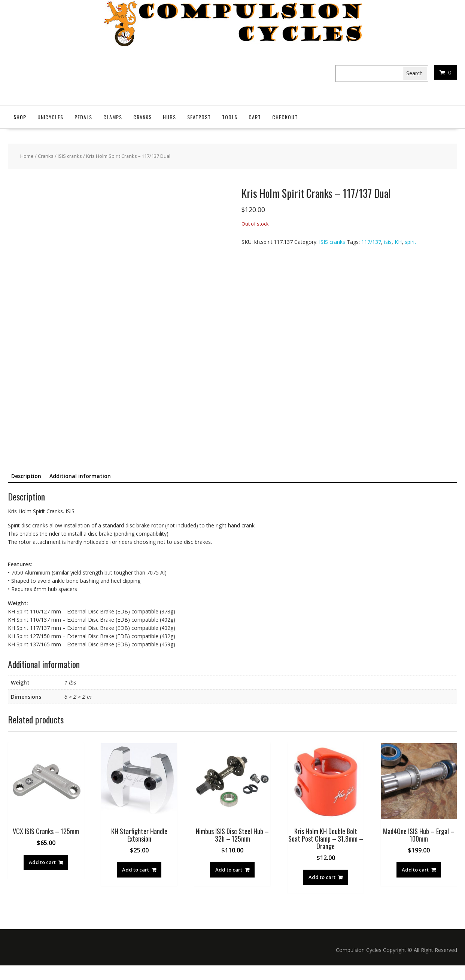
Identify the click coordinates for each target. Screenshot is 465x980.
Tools (230, 117)
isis (388, 242)
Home (27, 156)
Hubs (169, 117)
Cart (255, 117)
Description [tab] (26, 491)
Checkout (285, 117)
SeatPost (199, 117)
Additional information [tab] (80, 491)
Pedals (83, 117)
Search (414, 73)
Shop (20, 117)
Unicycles (50, 117)
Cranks (142, 117)
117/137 (371, 242)
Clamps (113, 117)
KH (398, 242)
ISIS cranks (70, 156)
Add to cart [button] (42, 877)
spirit (411, 242)
